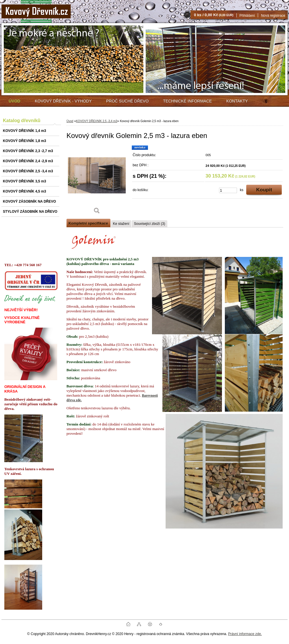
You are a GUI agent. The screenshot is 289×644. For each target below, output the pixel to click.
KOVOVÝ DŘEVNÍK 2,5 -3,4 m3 (97, 121)
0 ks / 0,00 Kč (214, 15)
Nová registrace (273, 16)
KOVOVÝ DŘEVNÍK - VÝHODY (63, 101)
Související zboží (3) (149, 224)
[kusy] (228, 190)
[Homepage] (14, 101)
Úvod (70, 121)
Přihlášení (247, 16)
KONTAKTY (237, 101)
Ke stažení (121, 224)
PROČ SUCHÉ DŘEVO (127, 101)
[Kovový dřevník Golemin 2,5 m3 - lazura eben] (97, 182)
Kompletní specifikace (88, 223)
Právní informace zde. (245, 634)
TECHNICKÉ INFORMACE (187, 101)
